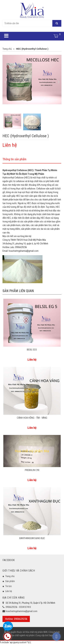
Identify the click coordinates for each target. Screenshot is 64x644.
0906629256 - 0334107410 (18, 607)
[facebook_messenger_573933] (56, 637)
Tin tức (9, 586)
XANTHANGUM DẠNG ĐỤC (32, 538)
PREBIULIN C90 (32, 470)
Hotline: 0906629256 (16, 619)
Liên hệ (9, 591)
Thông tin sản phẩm (14, 159)
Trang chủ (10, 576)
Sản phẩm (10, 581)
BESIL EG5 (32, 350)
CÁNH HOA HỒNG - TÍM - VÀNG (32, 418)
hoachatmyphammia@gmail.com (21, 611)
